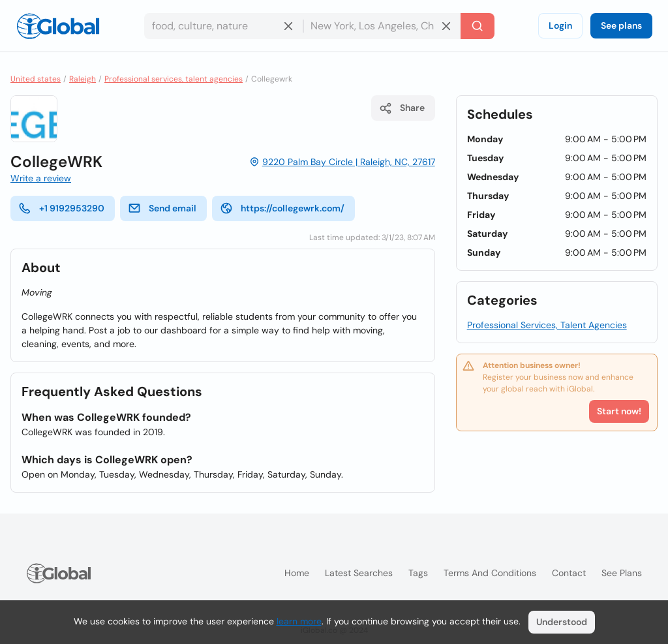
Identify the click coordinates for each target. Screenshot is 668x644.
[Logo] (58, 26)
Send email (162, 208)
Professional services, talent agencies (174, 79)
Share (402, 108)
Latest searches (359, 573)
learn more (299, 621)
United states (36, 79)
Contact (569, 573)
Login (560, 25)
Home (297, 573)
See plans (621, 25)
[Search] (478, 26)
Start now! (619, 411)
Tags (418, 573)
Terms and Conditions (490, 573)
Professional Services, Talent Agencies (547, 325)
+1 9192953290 (61, 208)
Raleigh (83, 79)
